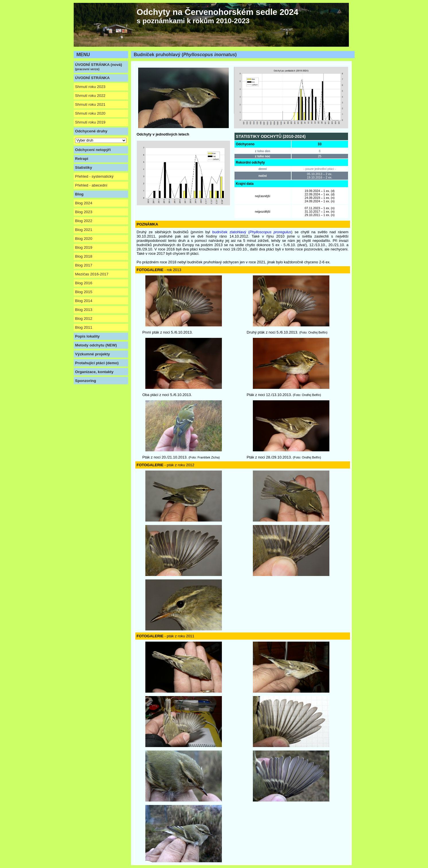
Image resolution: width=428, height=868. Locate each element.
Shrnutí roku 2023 (90, 87)
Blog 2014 (84, 301)
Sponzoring (86, 381)
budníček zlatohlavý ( (252, 232)
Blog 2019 (84, 247)
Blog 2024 (84, 203)
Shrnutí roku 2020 (90, 113)
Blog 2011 (84, 327)
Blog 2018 (84, 256)
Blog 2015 (84, 292)
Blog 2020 (84, 239)
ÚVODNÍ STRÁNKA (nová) (99, 67)
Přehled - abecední (91, 185)
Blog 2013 (84, 310)
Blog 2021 (84, 230)
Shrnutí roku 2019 (90, 122)
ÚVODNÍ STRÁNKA (92, 78)
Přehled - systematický (94, 176)
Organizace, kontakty (94, 372)
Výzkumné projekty (92, 354)
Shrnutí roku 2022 (90, 96)
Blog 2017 (84, 265)
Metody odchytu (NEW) (96, 345)
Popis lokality (87, 336)
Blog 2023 (84, 212)
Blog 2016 (84, 283)
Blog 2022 (84, 221)
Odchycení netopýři (93, 150)
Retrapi (82, 159)
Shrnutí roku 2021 (90, 104)
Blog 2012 (84, 319)
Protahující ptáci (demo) (97, 363)
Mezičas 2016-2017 (92, 274)
